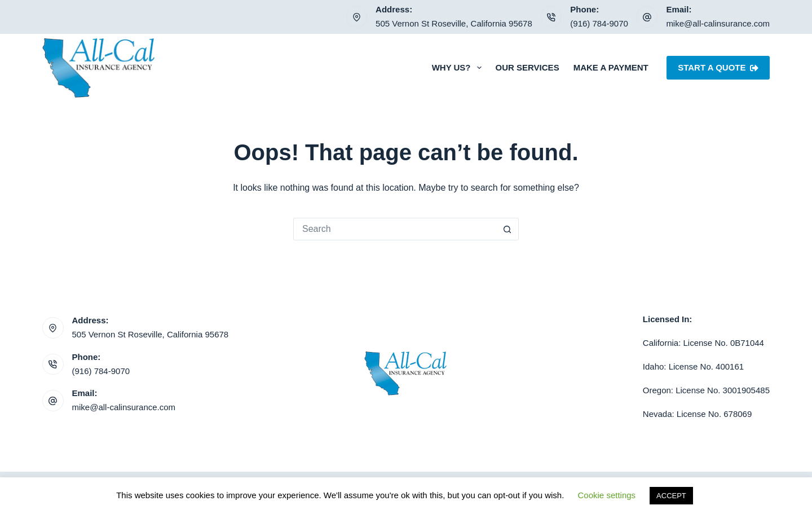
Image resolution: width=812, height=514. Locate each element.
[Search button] (507, 229)
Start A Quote (718, 67)
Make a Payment (611, 67)
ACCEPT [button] (671, 496)
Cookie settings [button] (607, 495)
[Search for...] (395, 229)
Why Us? (459, 68)
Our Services (528, 67)
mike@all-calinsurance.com (718, 23)
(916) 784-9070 (599, 23)
